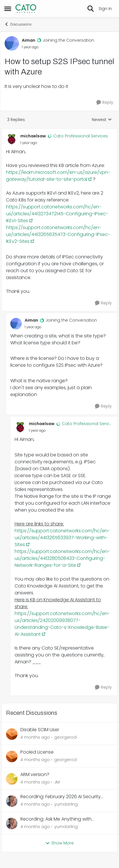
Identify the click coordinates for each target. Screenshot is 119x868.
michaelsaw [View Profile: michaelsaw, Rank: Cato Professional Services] (33, 136)
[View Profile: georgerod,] (12, 734)
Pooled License (37, 752)
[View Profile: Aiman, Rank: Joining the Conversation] (12, 43)
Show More (60, 843)
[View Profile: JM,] (12, 779)
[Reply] (105, 102)
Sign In (105, 9)
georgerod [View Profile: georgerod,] (65, 737)
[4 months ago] (35, 737)
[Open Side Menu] (8, 9)
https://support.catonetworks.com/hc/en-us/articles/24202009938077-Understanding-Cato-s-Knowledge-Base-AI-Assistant (62, 624)
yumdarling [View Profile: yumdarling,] (66, 804)
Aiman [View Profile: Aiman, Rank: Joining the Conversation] (29, 40)
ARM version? (35, 775)
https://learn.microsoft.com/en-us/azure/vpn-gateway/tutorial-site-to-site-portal (58, 176)
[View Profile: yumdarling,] (12, 801)
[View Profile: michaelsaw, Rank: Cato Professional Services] (12, 139)
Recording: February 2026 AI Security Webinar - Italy (61, 797)
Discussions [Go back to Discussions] (18, 24)
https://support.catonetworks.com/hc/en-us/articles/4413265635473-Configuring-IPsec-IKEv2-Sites (58, 234)
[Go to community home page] (26, 9)
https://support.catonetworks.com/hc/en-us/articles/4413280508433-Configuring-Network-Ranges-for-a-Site (62, 558)
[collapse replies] (60, 131)
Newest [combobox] (102, 120)
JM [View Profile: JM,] (57, 782)
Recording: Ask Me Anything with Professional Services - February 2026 (62, 819)
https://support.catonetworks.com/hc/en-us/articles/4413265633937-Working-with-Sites (62, 538)
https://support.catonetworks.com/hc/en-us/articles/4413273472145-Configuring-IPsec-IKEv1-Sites (57, 214)
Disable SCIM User (40, 730)
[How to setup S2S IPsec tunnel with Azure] (29, 143)
